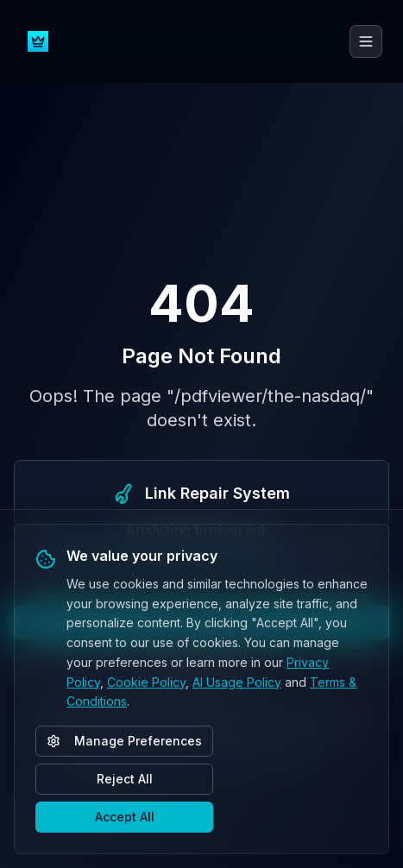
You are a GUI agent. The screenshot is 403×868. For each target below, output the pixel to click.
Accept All (125, 817)
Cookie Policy (146, 682)
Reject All (125, 779)
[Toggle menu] (366, 41)
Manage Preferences (124, 741)
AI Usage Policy (237, 682)
